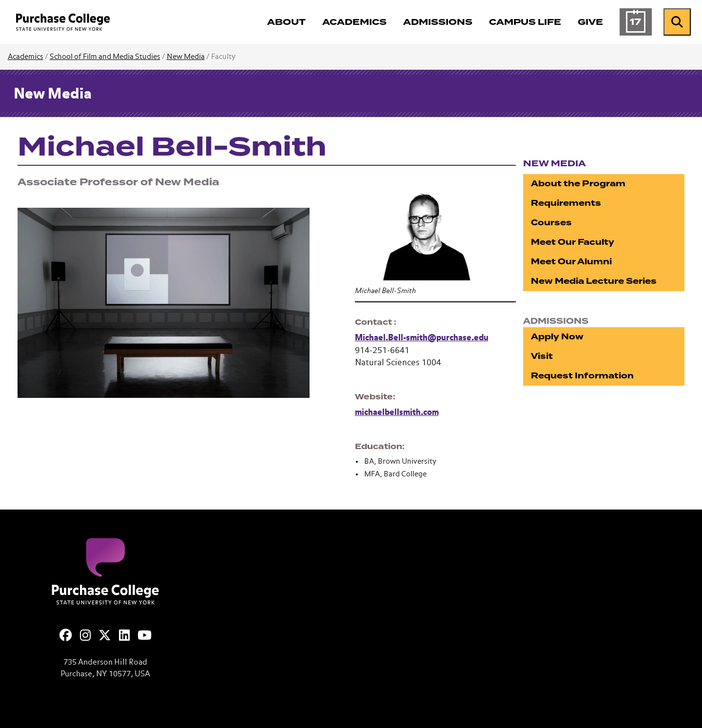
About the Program (578, 184)
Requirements (566, 203)
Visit (542, 356)
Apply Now (557, 337)
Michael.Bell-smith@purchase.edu (422, 338)
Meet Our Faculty (573, 242)
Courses (551, 223)
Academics (26, 57)
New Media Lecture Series (594, 281)
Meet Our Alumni (571, 262)
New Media (186, 57)
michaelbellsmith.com (397, 413)
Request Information (582, 376)
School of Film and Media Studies (105, 57)
